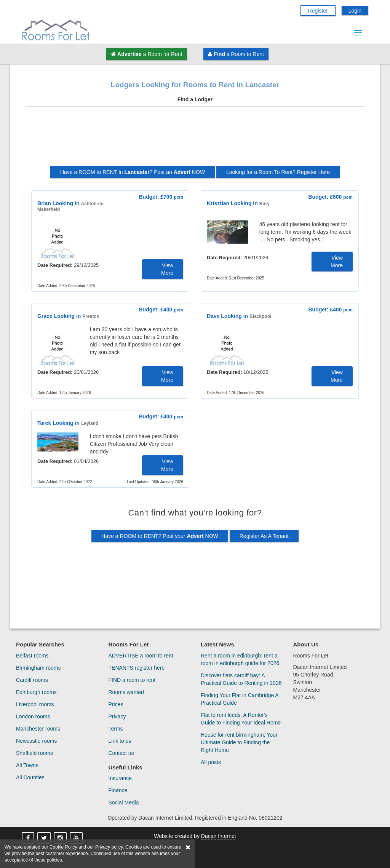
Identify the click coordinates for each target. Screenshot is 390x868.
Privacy (117, 716)
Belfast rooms (32, 656)
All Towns (27, 765)
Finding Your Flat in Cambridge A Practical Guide (240, 699)
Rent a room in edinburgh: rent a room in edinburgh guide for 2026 (240, 659)
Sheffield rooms (34, 753)
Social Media (124, 803)
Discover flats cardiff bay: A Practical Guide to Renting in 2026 (241, 679)
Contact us (121, 753)
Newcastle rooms (36, 741)
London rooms (33, 716)
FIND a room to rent (132, 680)
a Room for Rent (146, 54)
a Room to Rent (236, 54)
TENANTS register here (137, 668)
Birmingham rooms (38, 668)
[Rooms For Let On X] (45, 838)
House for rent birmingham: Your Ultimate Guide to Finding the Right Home (239, 742)
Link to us (120, 741)
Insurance (120, 778)
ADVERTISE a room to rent (141, 656)
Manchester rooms (38, 729)
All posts (211, 762)
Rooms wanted (126, 692)
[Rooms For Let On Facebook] (29, 838)
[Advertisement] (195, 139)
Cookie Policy (63, 847)
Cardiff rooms (32, 680)
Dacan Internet (219, 836)
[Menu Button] (358, 33)
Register (318, 11)
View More (167, 269)
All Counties (30, 777)
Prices (116, 704)
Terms (116, 729)
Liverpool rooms (35, 704)
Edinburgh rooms (36, 692)
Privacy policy (109, 847)
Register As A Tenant (264, 536)
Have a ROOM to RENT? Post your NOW (160, 536)
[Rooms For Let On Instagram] (61, 838)
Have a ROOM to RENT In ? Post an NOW (133, 172)
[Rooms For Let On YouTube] (77, 838)
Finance (118, 790)
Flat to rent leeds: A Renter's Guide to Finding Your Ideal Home (241, 719)
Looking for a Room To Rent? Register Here (278, 172)
